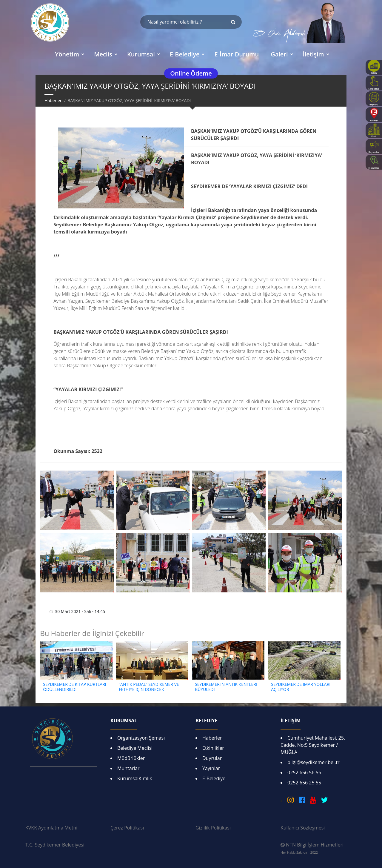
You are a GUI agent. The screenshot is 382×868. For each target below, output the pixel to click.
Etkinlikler (213, 748)
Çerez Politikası (127, 828)
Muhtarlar (128, 768)
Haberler (53, 100)
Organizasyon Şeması (141, 738)
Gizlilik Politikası (213, 828)
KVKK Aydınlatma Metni (51, 828)
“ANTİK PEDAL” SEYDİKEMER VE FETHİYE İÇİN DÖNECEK (149, 687)
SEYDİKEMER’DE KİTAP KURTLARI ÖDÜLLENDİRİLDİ (75, 687)
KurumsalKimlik (135, 778)
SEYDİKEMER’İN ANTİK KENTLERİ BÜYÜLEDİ (226, 687)
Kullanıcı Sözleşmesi (303, 828)
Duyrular (212, 758)
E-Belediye (214, 778)
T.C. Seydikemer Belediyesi (55, 845)
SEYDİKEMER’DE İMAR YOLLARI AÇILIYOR (301, 687)
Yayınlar (211, 768)
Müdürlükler (131, 758)
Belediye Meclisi (135, 748)
